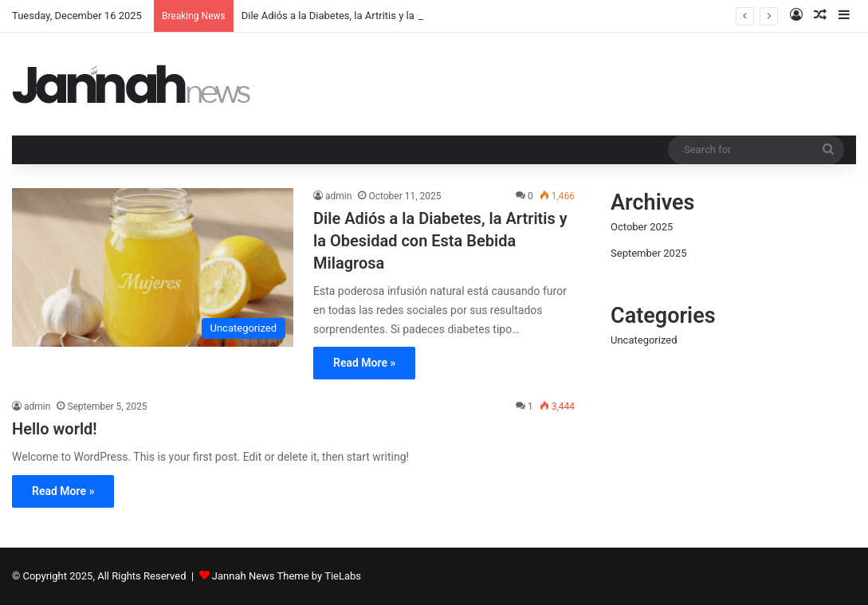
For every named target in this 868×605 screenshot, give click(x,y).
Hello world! (55, 429)
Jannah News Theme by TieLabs (287, 576)
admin (338, 196)
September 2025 (649, 253)
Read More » (364, 363)
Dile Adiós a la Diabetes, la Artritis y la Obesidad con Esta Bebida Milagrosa (440, 241)
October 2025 (642, 227)
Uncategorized (644, 340)
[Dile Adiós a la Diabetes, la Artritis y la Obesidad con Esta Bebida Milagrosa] (153, 267)
